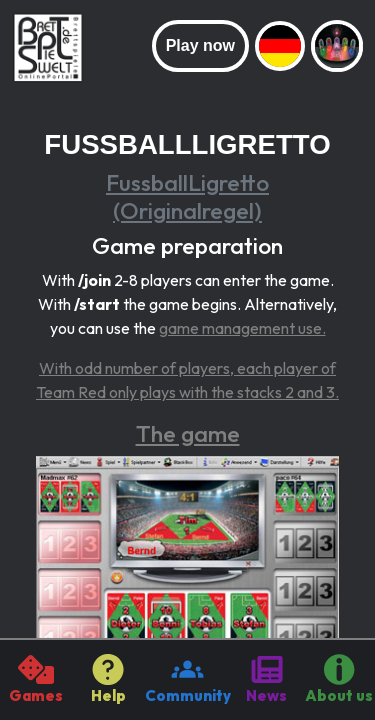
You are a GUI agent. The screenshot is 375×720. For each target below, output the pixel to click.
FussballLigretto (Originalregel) (187, 196)
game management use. (242, 328)
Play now (200, 45)
